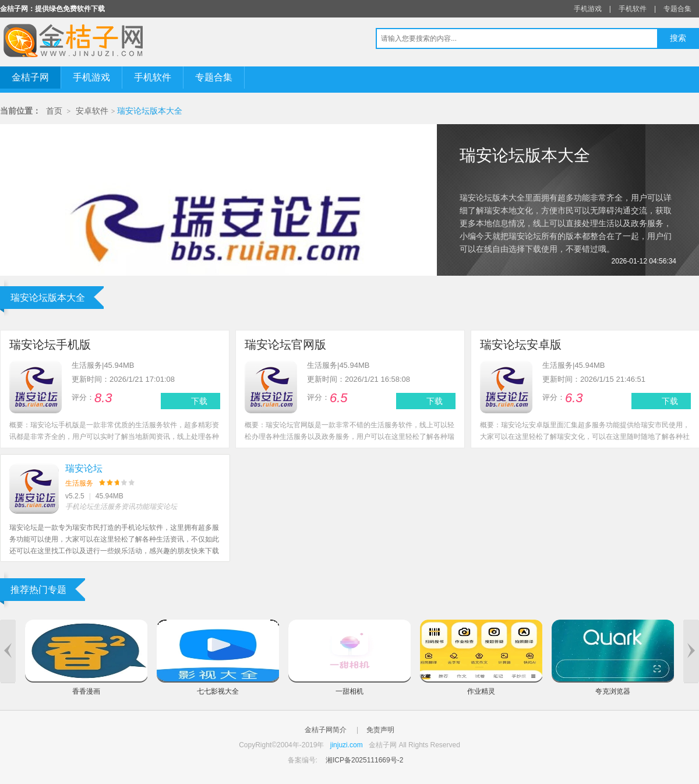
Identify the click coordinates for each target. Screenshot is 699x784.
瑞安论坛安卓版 (521, 344)
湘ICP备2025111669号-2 (364, 760)
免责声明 (380, 730)
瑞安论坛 (84, 468)
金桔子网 (30, 77)
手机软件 (633, 9)
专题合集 (677, 9)
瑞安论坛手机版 (50, 344)
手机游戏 (588, 9)
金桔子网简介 (326, 730)
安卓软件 (92, 111)
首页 (54, 111)
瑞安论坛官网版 (285, 344)
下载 (199, 401)
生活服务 (79, 483)
